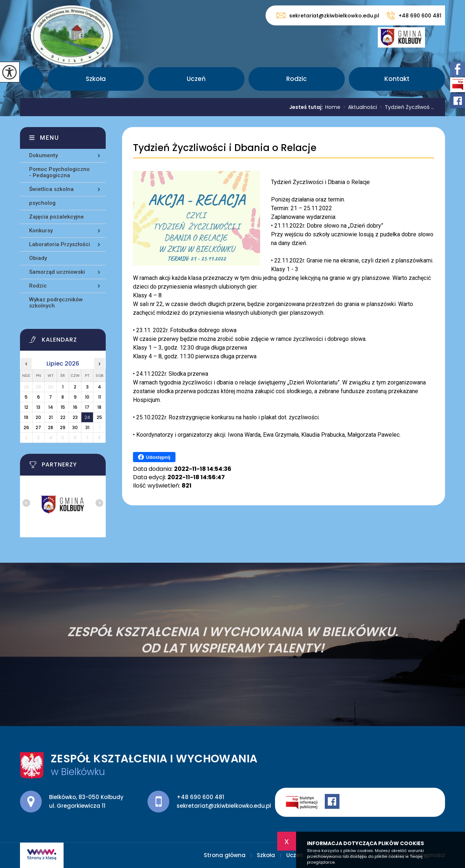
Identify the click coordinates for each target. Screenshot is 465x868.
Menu (50, 138)
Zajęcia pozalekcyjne (56, 217)
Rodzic (297, 79)
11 (100, 397)
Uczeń (196, 79)
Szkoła (96, 79)
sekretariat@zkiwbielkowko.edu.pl (328, 15)
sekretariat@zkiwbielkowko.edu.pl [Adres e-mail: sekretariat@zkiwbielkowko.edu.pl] (224, 806)
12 (26, 407)
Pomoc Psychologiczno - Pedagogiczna (59, 172)
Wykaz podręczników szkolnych (56, 303)
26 (26, 427)
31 (87, 427)
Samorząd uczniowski (57, 272)
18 (99, 407)
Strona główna (32, 79)
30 (75, 427)
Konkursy (41, 231)
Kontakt (397, 79)
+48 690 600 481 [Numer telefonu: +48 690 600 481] (200, 797)
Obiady (38, 258)
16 (75, 407)
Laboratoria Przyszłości (60, 244)
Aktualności (359, 107)
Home (333, 107)
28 (50, 427)
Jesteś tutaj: (307, 107)
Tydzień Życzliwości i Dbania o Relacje (225, 148)
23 (75, 417)
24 (87, 417)
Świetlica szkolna (51, 189)
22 (63, 417)
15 (63, 407)
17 (87, 407)
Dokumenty (43, 155)
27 (38, 427)
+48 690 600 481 (414, 16)
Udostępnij (154, 457)
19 (26, 417)
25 (99, 417)
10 (87, 397)
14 (51, 407)
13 (38, 407)
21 (51, 417)
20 (38, 417)
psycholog (42, 203)
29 (63, 427)
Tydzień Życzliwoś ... (406, 107)
